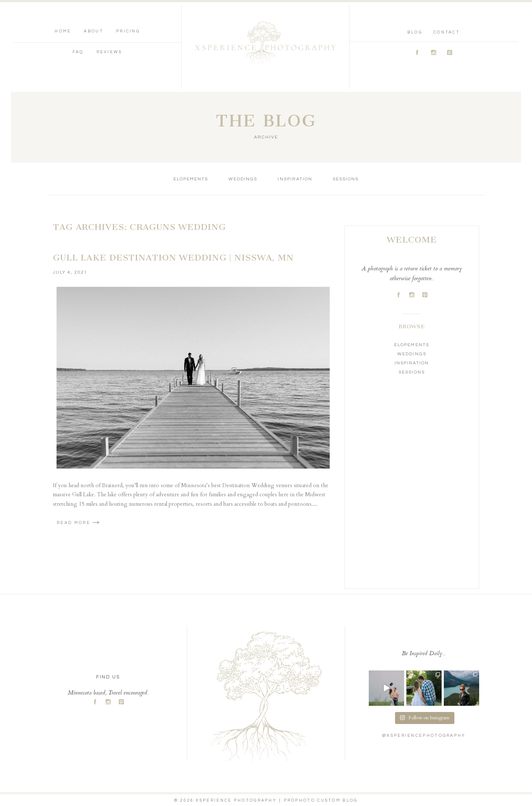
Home (63, 31)
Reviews (109, 52)
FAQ (78, 52)
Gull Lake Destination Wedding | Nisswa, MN (173, 258)
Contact (447, 32)
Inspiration (295, 179)
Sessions (346, 179)
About (94, 31)
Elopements (191, 179)
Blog (415, 32)
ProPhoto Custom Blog (321, 800)
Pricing (128, 31)
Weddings (243, 179)
